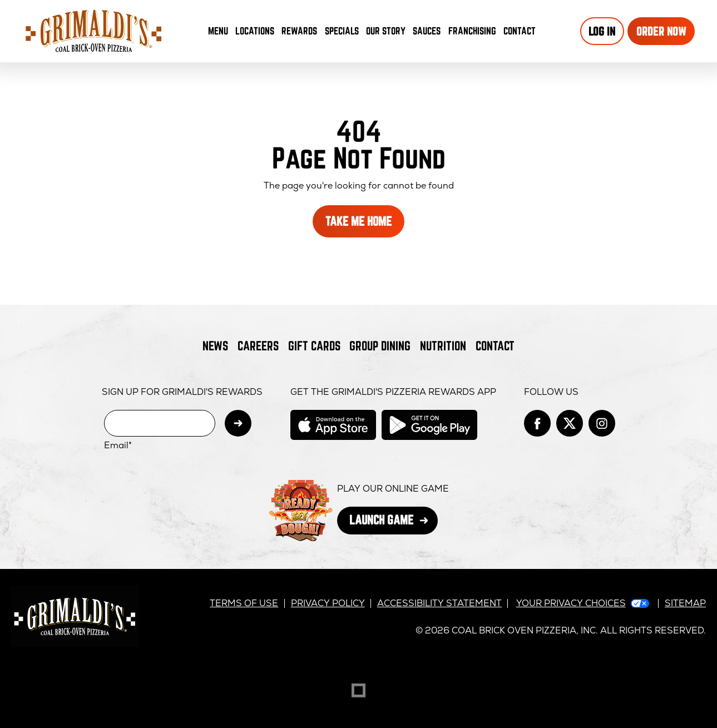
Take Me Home (358, 221)
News (215, 346)
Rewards (299, 31)
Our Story (386, 31)
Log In (602, 31)
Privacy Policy (328, 603)
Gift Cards (314, 346)
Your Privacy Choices (571, 603)
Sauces (429, 33)
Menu (218, 31)
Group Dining (380, 346)
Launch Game (394, 523)
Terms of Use (244, 603)
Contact (520, 31)
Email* (118, 445)
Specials (342, 31)
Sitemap (685, 603)
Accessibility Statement (439, 603)
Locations (255, 31)
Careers (258, 346)
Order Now (661, 31)
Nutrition (443, 346)
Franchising (472, 31)
